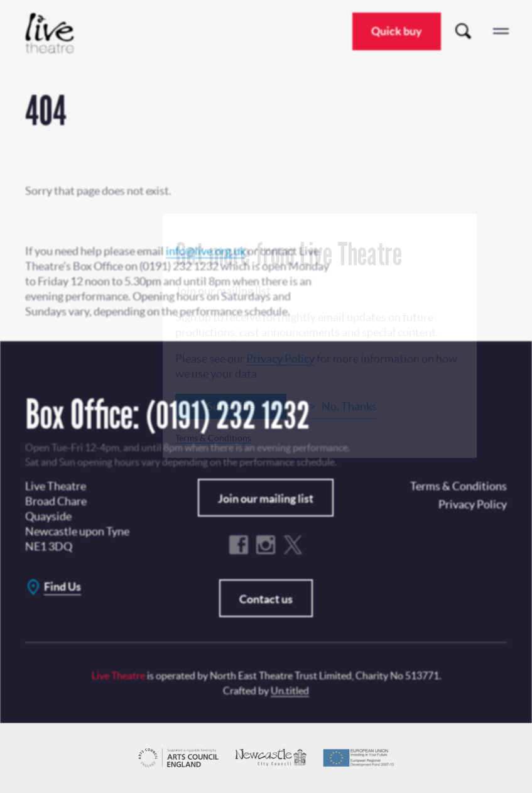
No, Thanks (349, 406)
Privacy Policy (280, 358)
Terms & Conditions (213, 437)
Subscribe (231, 406)
